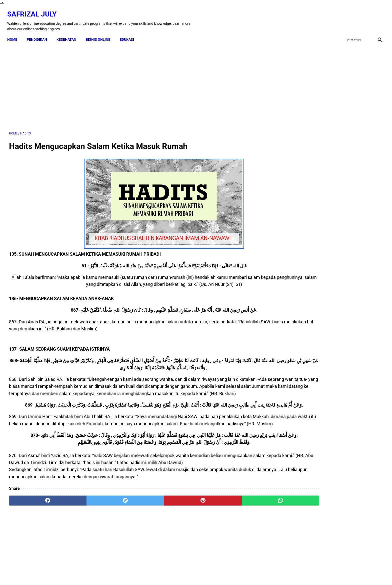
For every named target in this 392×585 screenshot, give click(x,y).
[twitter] (354, 18)
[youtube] (366, 18)
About (236, 572)
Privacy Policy (216, 572)
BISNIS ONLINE (100, 35)
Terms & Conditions (185, 572)
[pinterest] (167, 527)
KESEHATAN (68, 35)
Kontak (139, 572)
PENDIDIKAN (39, 35)
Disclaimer (157, 572)
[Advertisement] (135, 85)
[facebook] (342, 18)
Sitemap (253, 572)
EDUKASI (129, 35)
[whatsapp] (230, 527)
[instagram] (378, 18)
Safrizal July (34, 11)
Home (14, 35)
